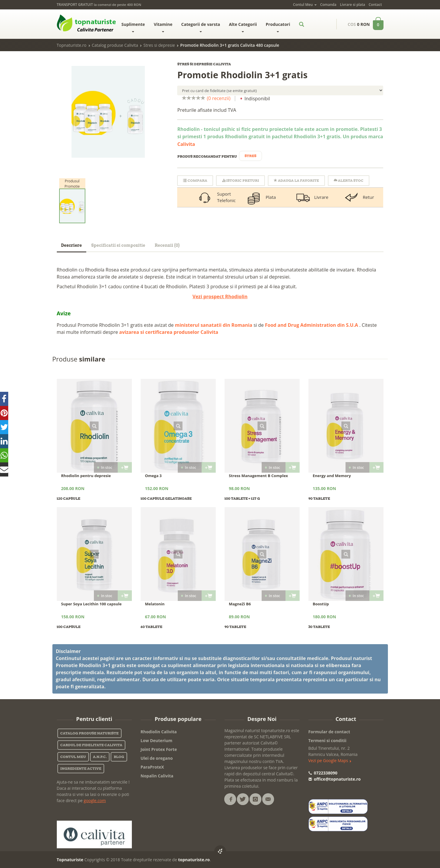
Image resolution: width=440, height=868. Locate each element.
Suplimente (133, 27)
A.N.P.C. (100, 757)
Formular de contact (329, 732)
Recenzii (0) (167, 245)
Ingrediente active (81, 768)
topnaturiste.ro (194, 860)
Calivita (186, 144)
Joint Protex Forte (159, 749)
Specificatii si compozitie (118, 245)
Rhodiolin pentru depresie (86, 476)
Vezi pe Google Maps (330, 760)
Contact (375, 5)
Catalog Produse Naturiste (89, 733)
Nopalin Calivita (157, 776)
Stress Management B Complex (259, 476)
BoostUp (321, 604)
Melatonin (155, 604)
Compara (195, 180)
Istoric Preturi (240, 180)
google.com (95, 800)
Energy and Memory (332, 476)
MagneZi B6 (240, 604)
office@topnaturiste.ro (335, 779)
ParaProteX (152, 767)
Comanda (328, 5)
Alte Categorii (243, 27)
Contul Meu (305, 5)
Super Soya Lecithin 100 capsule (92, 604)
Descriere (72, 245)
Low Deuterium (157, 740)
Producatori (278, 27)
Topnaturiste (70, 860)
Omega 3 (153, 476)
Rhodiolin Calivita (159, 732)
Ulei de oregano (157, 758)
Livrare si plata (352, 5)
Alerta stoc (349, 180)
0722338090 (323, 773)
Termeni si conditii (328, 740)
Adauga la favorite (296, 180)
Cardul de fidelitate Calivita (91, 745)
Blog (119, 757)
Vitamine (163, 27)
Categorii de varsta (201, 27)
